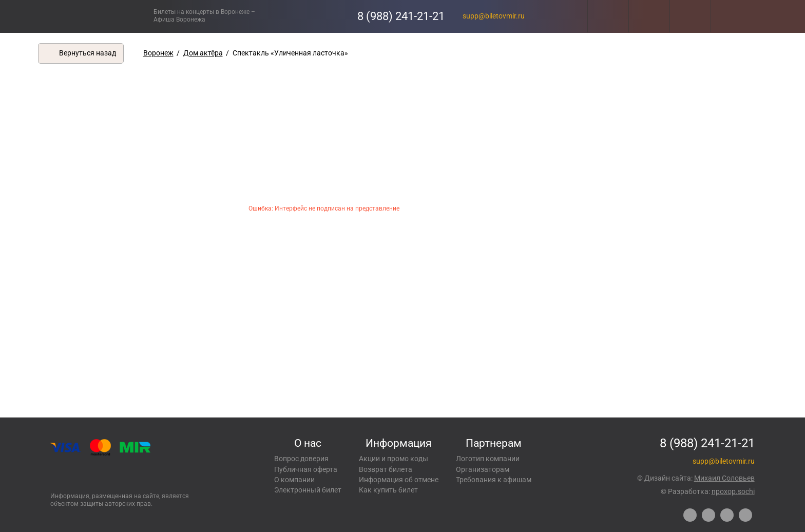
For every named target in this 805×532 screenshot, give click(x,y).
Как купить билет (388, 490)
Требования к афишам (494, 480)
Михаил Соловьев (724, 478)
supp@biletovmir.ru (494, 16)
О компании (294, 480)
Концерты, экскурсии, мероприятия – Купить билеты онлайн (103, 16)
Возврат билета (386, 469)
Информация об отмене (399, 480)
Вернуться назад (88, 53)
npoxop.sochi (733, 491)
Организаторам (483, 469)
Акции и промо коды (394, 459)
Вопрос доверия (301, 459)
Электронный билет (308, 490)
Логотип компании (488, 459)
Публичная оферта (306, 469)
